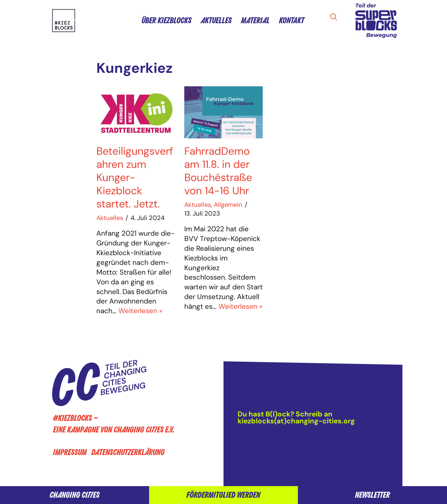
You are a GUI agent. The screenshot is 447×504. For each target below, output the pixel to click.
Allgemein (228, 205)
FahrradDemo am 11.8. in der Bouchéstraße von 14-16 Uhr (218, 171)
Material (255, 21)
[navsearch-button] (336, 17)
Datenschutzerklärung (128, 452)
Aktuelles (216, 21)
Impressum (70, 452)
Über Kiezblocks (167, 21)
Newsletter (372, 495)
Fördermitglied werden (223, 495)
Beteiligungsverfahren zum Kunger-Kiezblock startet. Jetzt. (135, 177)
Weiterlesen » (140, 311)
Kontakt (292, 21)
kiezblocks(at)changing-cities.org (296, 421)
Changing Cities (75, 495)
